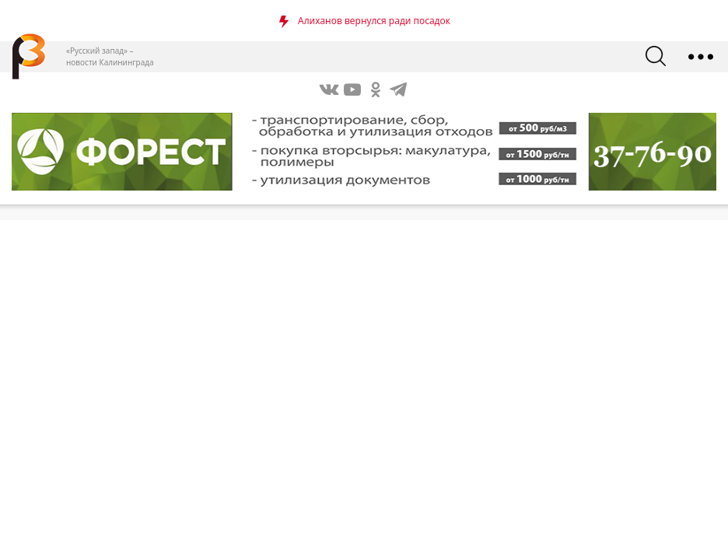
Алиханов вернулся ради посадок (374, 21)
